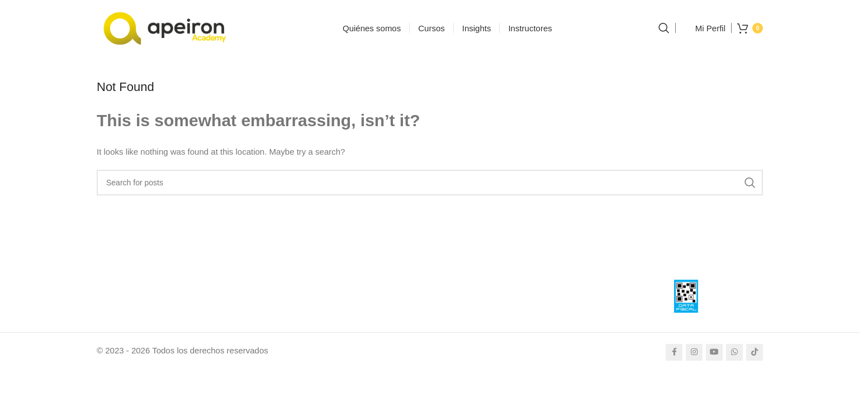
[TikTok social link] (755, 352)
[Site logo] (167, 27)
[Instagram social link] (694, 352)
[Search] (664, 28)
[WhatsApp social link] (734, 352)
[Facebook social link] (674, 352)
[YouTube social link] (714, 352)
